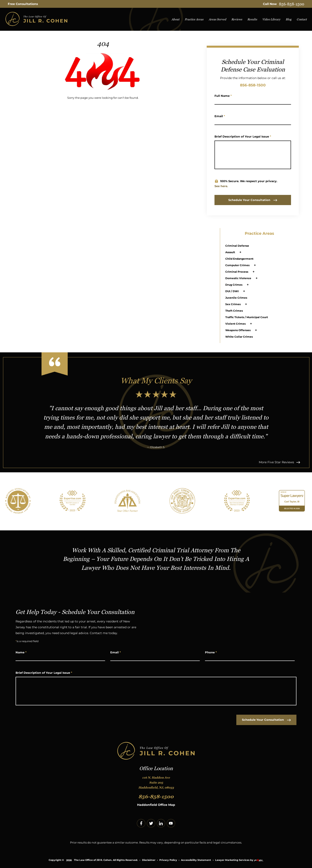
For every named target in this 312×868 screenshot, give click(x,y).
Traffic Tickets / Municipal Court (247, 317)
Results (252, 19)
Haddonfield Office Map (156, 805)
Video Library (271, 19)
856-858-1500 (292, 4)
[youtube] (171, 823)
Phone (211, 652)
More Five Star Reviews (279, 462)
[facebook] (141, 823)
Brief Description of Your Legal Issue (243, 136)
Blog (289, 19)
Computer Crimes (237, 265)
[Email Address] (253, 121)
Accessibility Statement (196, 860)
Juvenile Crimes (236, 298)
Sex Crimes (233, 304)
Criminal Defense (237, 246)
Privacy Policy (168, 860)
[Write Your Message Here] (253, 155)
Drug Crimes (234, 285)
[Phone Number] (250, 658)
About (175, 19)
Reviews (237, 19)
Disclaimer (149, 860)
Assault (230, 252)
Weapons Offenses (238, 330)
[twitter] (151, 823)
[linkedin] (161, 823)
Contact (302, 19)
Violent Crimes (235, 324)
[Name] (253, 101)
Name (21, 652)
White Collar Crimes (239, 337)
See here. (221, 186)
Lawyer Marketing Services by (239, 860)
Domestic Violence (238, 278)
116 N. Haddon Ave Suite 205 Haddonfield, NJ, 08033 (156, 783)
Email (220, 116)
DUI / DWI (232, 291)
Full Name (223, 96)
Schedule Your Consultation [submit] (253, 200)
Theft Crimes (234, 311)
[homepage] (36, 19)
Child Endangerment (239, 259)
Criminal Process (237, 272)
